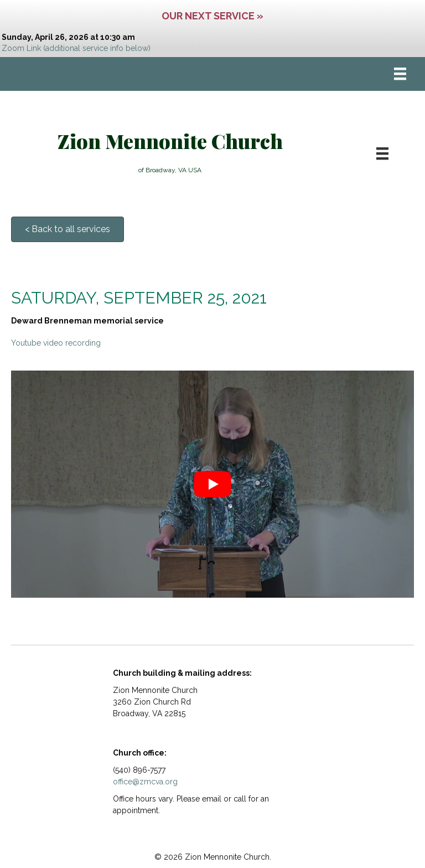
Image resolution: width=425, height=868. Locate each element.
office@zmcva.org (145, 782)
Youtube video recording (56, 343)
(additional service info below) (97, 48)
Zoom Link (21, 48)
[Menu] (400, 74)
